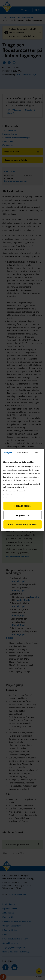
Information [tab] (22, 452)
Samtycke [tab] (8, 452)
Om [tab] (37, 452)
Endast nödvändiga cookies (23, 524)
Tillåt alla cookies (23, 506)
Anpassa (23, 515)
